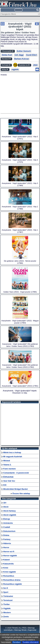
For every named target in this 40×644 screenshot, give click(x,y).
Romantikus (9, 576)
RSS (24, 628)
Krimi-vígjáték (10, 572)
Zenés (6, 617)
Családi (7, 527)
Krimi (6, 568)
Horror (6, 547)
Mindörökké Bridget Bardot (16, 489)
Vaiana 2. (7, 465)
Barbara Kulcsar (22, 59)
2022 (35, 65)
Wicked (7, 461)
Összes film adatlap (21, 494)
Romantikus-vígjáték (13, 584)
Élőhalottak (8, 477)
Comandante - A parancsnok (16, 473)
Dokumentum (9, 531)
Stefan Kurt (7, 55)
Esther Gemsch (24, 51)
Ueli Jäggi (19, 55)
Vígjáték (7, 608)
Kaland (7, 560)
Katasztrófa (9, 564)
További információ (30, 642)
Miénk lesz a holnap (12, 453)
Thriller (7, 604)
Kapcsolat (32, 630)
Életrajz (7, 519)
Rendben (17, 642)
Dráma (6, 535)
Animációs (8, 523)
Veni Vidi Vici (9, 481)
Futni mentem (10, 469)
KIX (5, 485)
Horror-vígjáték (10, 556)
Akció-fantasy (10, 511)
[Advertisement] (20, 95)
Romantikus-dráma (12, 580)
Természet (8, 600)
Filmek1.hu (16, 628)
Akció (6, 507)
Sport (6, 592)
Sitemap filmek (20, 630)
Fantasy (7, 539)
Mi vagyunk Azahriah (13, 457)
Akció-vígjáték (10, 515)
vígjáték (15, 69)
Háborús (7, 543)
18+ (5, 503)
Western (7, 613)
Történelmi (8, 596)
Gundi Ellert (31, 55)
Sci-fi (6, 588)
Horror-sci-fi (9, 552)
